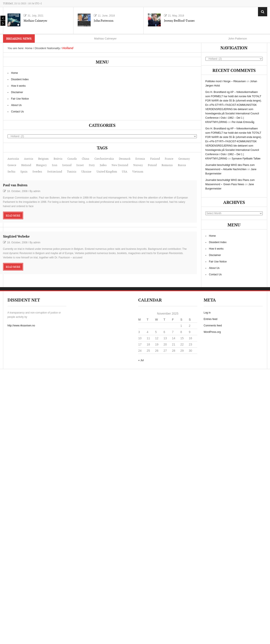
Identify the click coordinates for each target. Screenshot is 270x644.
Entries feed (211, 319)
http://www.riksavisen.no (21, 326)
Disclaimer (17, 92)
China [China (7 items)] (86, 159)
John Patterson (104, 21)
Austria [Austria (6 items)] (29, 159)
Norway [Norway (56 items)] (138, 165)
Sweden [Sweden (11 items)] (37, 172)
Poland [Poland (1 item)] (152, 165)
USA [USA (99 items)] (125, 172)
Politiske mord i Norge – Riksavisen (226, 81)
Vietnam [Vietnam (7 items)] (138, 172)
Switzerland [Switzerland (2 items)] (55, 172)
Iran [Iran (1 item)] (55, 165)
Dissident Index (20, 79)
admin (37, 191)
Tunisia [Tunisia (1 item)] (72, 172)
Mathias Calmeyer (35, 21)
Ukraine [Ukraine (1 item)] (86, 172)
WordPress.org (212, 332)
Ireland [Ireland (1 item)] (67, 165)
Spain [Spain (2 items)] (24, 172)
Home (15, 73)
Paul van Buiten (15, 185)
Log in (207, 313)
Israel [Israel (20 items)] (80, 165)
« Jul (141, 360)
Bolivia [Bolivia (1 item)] (58, 159)
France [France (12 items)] (169, 159)
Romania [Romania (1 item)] (167, 165)
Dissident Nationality (47, 48)
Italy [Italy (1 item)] (92, 165)
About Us (16, 105)
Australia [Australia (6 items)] (13, 159)
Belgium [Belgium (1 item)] (43, 159)
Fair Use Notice (20, 99)
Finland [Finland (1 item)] (155, 159)
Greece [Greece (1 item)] (12, 165)
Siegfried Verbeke (16, 237)
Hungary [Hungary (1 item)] (41, 165)
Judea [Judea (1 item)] (103, 165)
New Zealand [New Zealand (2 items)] (120, 165)
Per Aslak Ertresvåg (243, 122)
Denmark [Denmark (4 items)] (125, 159)
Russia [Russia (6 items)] (182, 165)
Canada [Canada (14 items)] (72, 159)
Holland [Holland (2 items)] (26, 165)
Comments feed (213, 326)
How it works (18, 86)
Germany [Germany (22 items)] (184, 159)
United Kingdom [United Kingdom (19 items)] (107, 172)
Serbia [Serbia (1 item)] (11, 172)
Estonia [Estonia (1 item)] (140, 159)
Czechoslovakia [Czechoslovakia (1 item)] (104, 159)
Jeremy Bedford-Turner (179, 21)
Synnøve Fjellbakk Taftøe (246, 159)
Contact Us (17, 112)
